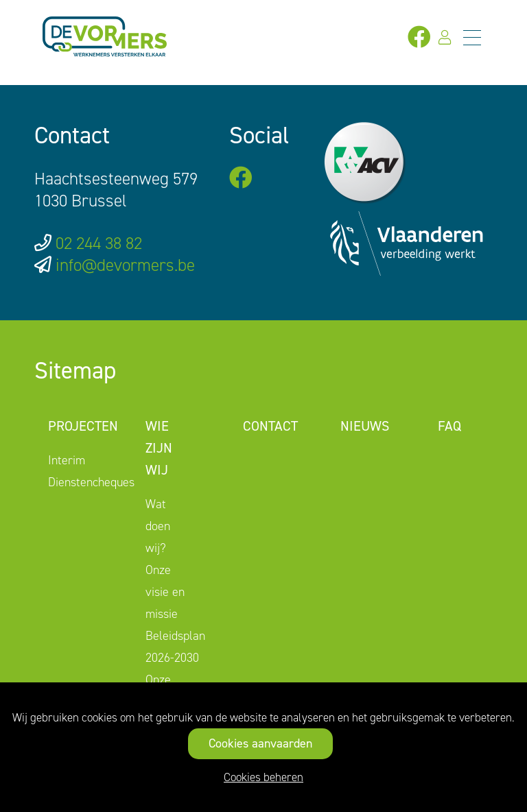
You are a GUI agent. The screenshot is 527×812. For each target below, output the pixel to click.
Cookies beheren (263, 777)
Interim (67, 460)
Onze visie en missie (165, 592)
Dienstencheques (91, 482)
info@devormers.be (125, 265)
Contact (270, 426)
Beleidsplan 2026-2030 (175, 647)
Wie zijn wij (159, 448)
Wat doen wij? (158, 526)
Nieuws (365, 426)
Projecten (83, 426)
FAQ (449, 426)
